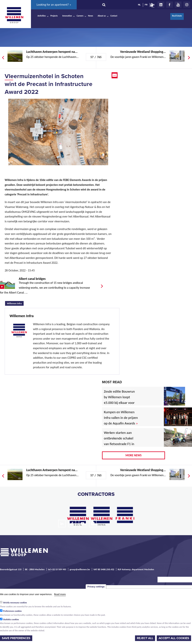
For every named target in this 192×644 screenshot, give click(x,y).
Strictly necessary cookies (15, 603)
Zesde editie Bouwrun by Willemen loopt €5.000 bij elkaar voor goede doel (119, 400)
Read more (60, 594)
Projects (54, 16)
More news (133, 455)
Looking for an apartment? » (54, 5)
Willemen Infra (15, 303)
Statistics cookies (11, 619)
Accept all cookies (174, 638)
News (91, 16)
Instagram (187, 5)
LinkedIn (161, 5)
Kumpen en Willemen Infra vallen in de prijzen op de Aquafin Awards (121, 418)
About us (102, 16)
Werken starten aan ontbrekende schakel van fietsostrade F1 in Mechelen (119, 441)
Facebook (169, 5)
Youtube (178, 5)
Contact (114, 16)
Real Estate (177, 16)
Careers (80, 16)
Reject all (145, 638)
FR (146, 5)
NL (139, 5)
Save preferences (16, 638)
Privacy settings (96, 587)
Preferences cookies (12, 611)
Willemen (14, 15)
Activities (42, 16)
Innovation (67, 16)
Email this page (115, 75)
